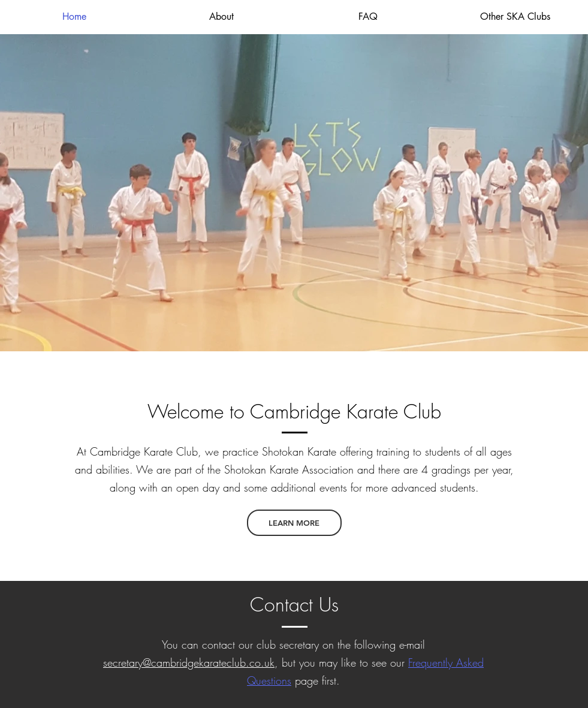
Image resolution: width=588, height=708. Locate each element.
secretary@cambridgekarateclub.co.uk (189, 662)
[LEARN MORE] (294, 523)
